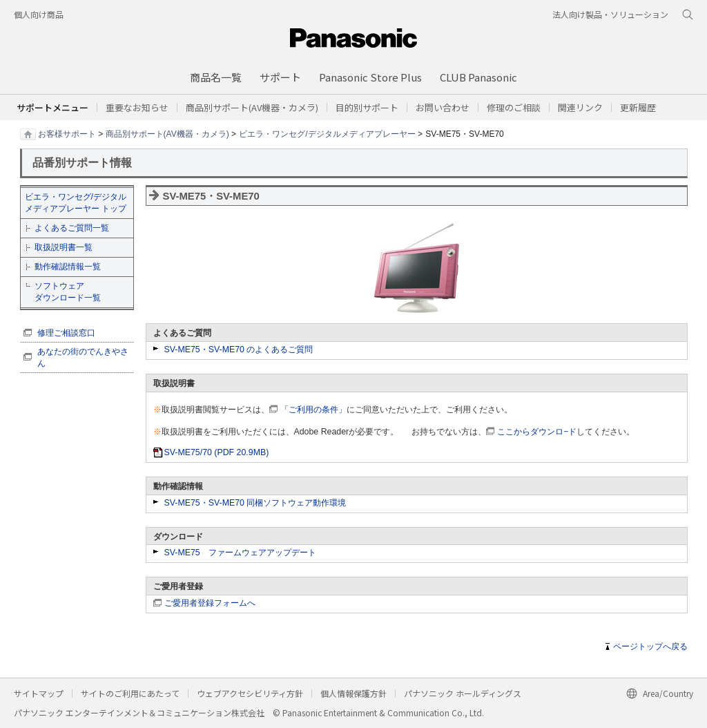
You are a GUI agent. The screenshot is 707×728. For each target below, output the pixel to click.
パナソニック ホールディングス (463, 693)
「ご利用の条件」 (313, 410)
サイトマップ (39, 693)
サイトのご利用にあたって (130, 693)
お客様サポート (67, 133)
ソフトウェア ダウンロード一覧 (68, 292)
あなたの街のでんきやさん (83, 357)
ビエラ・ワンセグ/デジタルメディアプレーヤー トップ (76, 203)
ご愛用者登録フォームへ (210, 603)
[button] (367, 107)
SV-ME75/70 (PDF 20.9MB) (217, 452)
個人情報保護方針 (353, 693)
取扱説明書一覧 (64, 247)
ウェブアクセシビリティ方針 (250, 693)
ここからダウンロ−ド (537, 432)
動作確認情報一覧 (68, 267)
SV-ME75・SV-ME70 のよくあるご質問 (239, 349)
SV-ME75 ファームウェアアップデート (240, 553)
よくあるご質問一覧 (72, 228)
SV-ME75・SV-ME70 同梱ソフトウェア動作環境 (255, 503)
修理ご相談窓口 (66, 333)
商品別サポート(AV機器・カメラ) (167, 133)
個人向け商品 (39, 14)
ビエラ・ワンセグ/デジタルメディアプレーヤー (327, 133)
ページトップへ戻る (650, 646)
